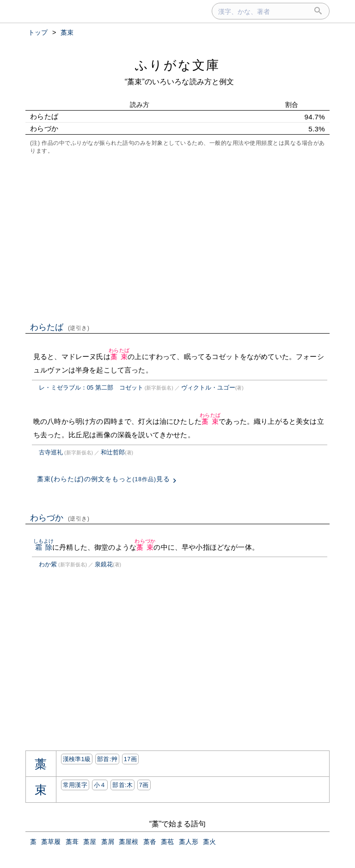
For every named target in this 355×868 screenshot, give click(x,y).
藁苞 (167, 842)
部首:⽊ (122, 785)
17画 (130, 759)
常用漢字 (75, 785)
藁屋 (90, 842)
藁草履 (51, 842)
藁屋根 (129, 842)
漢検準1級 (77, 759)
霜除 (44, 547)
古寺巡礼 (51, 452)
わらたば (60, 327)
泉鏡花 (104, 564)
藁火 (209, 842)
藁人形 (189, 842)
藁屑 (108, 842)
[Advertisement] (177, 237)
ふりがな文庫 (177, 65)
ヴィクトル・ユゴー (208, 387)
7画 (144, 785)
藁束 (119, 356)
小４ (100, 785)
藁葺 (72, 842)
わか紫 (48, 564)
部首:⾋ (107, 759)
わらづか (60, 518)
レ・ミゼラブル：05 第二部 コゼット (91, 387)
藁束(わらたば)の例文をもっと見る (104, 479)
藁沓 (150, 842)
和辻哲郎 (113, 452)
